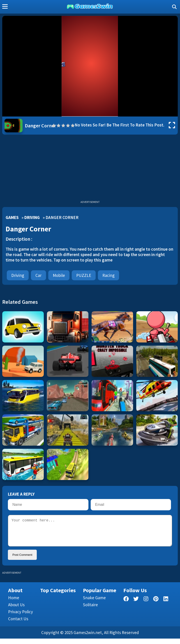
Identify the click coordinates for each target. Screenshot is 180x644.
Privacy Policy (21, 617)
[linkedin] (166, 605)
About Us (16, 610)
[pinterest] (156, 605)
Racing (108, 275)
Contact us (18, 624)
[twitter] (136, 605)
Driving (32, 217)
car (38, 275)
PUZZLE (84, 275)
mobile (59, 275)
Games (12, 217)
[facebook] (126, 605)
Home (14, 603)
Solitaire (90, 610)
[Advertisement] (90, 169)
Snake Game (94, 603)
